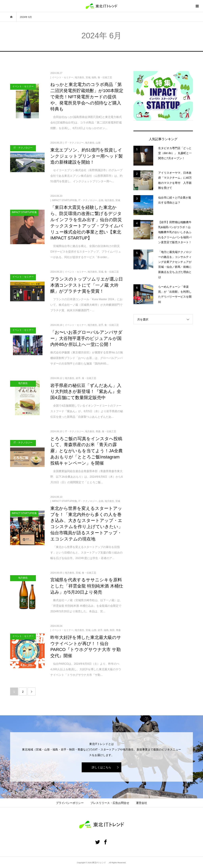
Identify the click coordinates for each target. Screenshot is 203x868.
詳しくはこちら (101, 767)
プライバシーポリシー (70, 803)
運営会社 (142, 803)
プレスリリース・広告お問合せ (110, 803)
